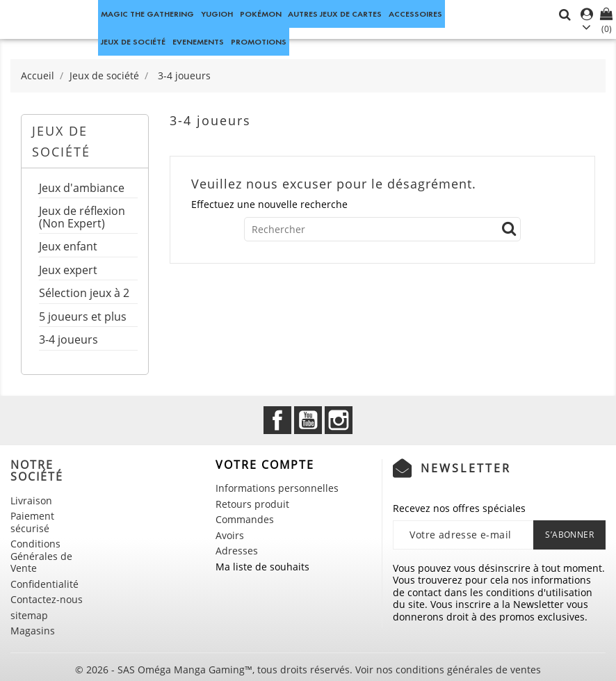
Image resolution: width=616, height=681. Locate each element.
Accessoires (415, 14)
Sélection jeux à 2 (84, 294)
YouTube (308, 420)
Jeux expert (68, 271)
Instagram (339, 420)
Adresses (237, 551)
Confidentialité (44, 584)
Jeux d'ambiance (82, 189)
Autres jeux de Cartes (335, 14)
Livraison (31, 500)
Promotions (259, 41)
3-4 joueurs (68, 340)
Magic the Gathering (147, 14)
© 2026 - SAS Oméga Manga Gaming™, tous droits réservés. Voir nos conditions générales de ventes (308, 670)
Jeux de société (133, 41)
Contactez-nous (47, 599)
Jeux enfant (68, 247)
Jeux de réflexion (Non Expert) (82, 218)
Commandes (245, 519)
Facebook (277, 420)
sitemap (29, 615)
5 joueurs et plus (83, 318)
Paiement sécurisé (32, 522)
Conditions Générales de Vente (41, 556)
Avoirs (230, 535)
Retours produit (252, 504)
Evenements (198, 41)
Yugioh (217, 14)
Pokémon (261, 14)
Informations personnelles (277, 488)
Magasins (33, 631)
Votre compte (265, 465)
